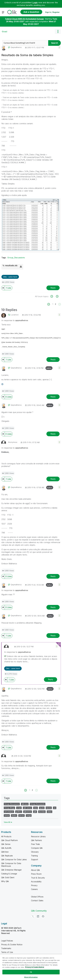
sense (7, 816)
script (19, 808)
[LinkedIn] (38, 916)
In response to (15, 320)
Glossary (35, 852)
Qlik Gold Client (8, 877)
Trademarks (6, 948)
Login (35, 3)
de (55, 808)
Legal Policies (7, 941)
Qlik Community (39, 911)
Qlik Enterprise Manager (11, 870)
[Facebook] (43, 916)
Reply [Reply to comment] (53, 359)
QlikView (5, 852)
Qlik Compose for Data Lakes (14, 859)
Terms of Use (7, 952)
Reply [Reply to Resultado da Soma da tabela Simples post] (53, 288)
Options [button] (58, 32)
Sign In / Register (52, 12)
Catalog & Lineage (9, 874)
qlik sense (27, 808)
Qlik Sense (6, 844)
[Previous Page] (50, 304)
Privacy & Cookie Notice (12, 945)
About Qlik (35, 870)
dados (14, 816)
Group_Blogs (9, 808)
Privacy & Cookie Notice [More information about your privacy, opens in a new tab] (35, 967)
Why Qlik (5, 881)
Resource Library (38, 836)
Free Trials (35, 844)
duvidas (42, 812)
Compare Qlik (37, 848)
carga (29, 816)
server (21, 816)
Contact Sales (37, 901)
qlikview (25, 804)
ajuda (42, 808)
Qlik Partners (36, 840)
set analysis (9, 812)
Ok (31, 972)
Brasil (5, 32)
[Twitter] (33, 916)
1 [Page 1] (53, 304)
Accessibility (36, 882)
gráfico (19, 812)
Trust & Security (38, 878)
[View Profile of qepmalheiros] (16, 47)
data (36, 808)
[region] (31, 967)
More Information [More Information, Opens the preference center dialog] (31, 977)
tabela (49, 808)
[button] (59, 47)
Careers (34, 889)
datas (50, 812)
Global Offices (37, 897)
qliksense (28, 812)
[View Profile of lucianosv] (15, 315)
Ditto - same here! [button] (10, 277)
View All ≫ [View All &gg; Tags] (8, 822)
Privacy (34, 885)
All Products (6, 836)
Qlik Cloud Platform (9, 840)
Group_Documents (38, 804)
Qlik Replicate (7, 856)
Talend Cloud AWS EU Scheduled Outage (24, 19)
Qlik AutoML (6, 848)
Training (34, 856)
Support (35, 859)
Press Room (36, 874)
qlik (35, 812)
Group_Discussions (16, 258)
